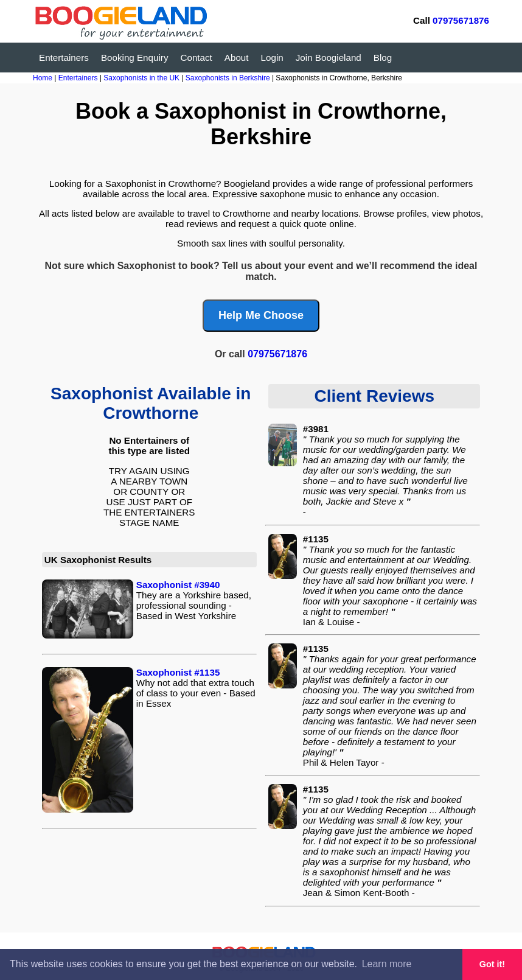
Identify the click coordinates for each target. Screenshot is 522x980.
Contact (197, 58)
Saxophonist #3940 (178, 585)
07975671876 (461, 20)
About (237, 58)
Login (272, 58)
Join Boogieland (329, 58)
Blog (383, 58)
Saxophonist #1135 (178, 672)
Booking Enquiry (135, 58)
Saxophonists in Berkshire (229, 78)
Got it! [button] (492, 964)
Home (43, 78)
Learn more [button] (387, 964)
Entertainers (64, 58)
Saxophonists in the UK (142, 78)
